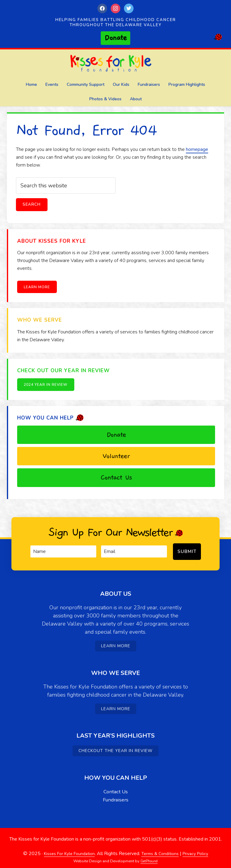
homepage (197, 149)
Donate (116, 435)
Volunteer (116, 456)
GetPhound (149, 857)
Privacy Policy (200, 850)
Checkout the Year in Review (115, 747)
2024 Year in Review (48, 385)
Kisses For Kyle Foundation (115, 65)
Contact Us (116, 478)
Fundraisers (116, 796)
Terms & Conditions (161, 850)
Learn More (39, 287)
